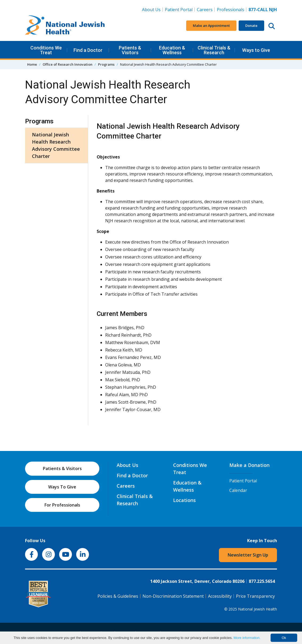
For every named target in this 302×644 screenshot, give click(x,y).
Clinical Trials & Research (214, 50)
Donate (251, 26)
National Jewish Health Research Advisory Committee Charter (56, 145)
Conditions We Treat (46, 50)
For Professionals (62, 505)
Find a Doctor (88, 50)
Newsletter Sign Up (248, 555)
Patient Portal (179, 10)
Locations (184, 500)
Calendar (238, 490)
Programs (106, 64)
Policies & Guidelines (118, 596)
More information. (247, 638)
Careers (206, 9)
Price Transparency (255, 596)
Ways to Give (256, 50)
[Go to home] (65, 26)
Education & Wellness (172, 50)
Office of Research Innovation (68, 64)
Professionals (230, 10)
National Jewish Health (258, 609)
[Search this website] (272, 26)
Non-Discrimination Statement (173, 596)
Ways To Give (62, 487)
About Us (151, 10)
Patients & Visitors (130, 50)
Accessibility (220, 596)
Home (32, 64)
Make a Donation (249, 465)
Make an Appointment (211, 26)
